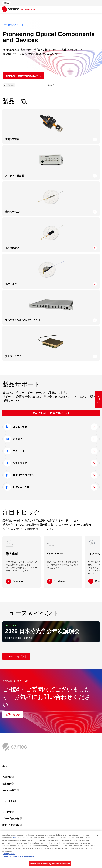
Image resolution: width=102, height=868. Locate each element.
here (15, 838)
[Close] (98, 835)
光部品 (6, 3)
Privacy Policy (9, 854)
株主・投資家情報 (11, 825)
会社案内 (7, 812)
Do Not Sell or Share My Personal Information (50, 864)
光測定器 (7, 777)
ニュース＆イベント (16, 656)
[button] (49, 85)
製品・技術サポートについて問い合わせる (51, 413)
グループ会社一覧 (11, 819)
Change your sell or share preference (19, 856)
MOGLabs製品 (9, 790)
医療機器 (7, 784)
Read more (19, 581)
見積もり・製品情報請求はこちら (23, 76)
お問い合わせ (13, 715)
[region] (51, 849)
